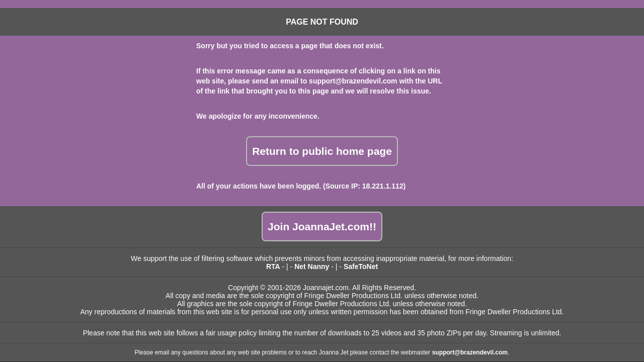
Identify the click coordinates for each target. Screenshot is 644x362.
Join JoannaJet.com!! (322, 227)
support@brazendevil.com (353, 81)
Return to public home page (322, 151)
